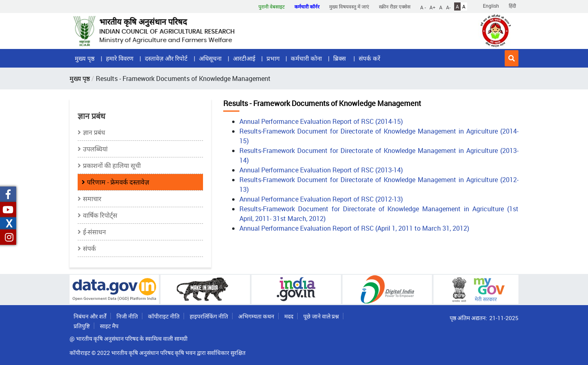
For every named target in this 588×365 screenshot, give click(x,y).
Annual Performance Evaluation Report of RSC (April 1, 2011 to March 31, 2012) (354, 228)
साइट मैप (109, 326)
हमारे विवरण (120, 58)
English (491, 6)
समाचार (92, 199)
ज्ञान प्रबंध (94, 132)
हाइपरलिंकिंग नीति (209, 316)
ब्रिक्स (340, 58)
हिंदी (512, 6)
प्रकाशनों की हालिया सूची (112, 166)
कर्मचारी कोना (306, 58)
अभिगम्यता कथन (256, 316)
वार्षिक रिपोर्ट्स (100, 215)
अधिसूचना (210, 58)
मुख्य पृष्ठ (85, 58)
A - (423, 7)
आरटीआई (244, 58)
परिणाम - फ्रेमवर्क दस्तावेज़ (118, 182)
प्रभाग (273, 58)
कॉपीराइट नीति (164, 316)
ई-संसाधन (94, 232)
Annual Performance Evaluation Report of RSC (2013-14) (321, 170)
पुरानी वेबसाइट (272, 6)
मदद (289, 316)
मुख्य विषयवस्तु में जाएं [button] (349, 6)
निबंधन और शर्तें (90, 316)
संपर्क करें (369, 58)
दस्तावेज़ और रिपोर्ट (166, 58)
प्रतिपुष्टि (82, 326)
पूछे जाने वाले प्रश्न (321, 316)
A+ (433, 7)
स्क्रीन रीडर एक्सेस (395, 6)
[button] (512, 58)
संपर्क (89, 248)
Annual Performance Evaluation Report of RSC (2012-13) (321, 199)
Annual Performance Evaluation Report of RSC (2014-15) (321, 121)
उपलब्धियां (95, 149)
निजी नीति (127, 316)
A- (448, 7)
